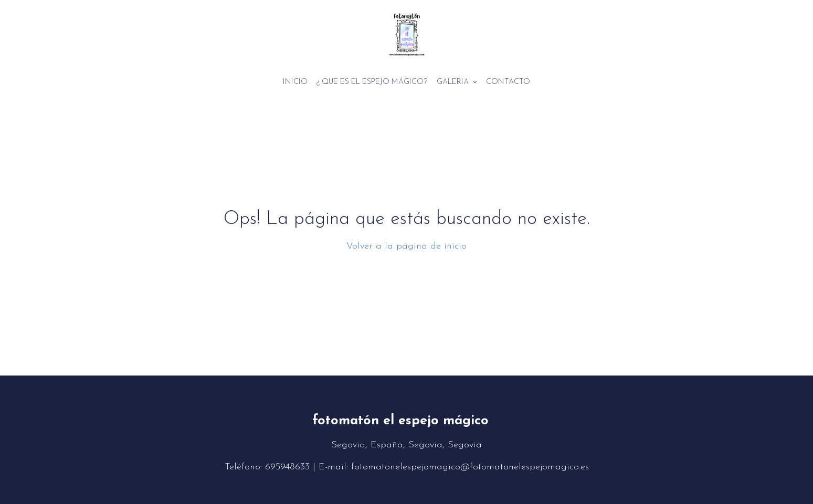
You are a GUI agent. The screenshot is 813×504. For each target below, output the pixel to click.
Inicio (295, 82)
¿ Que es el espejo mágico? (372, 82)
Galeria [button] (457, 82)
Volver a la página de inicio (406, 246)
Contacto (508, 82)
